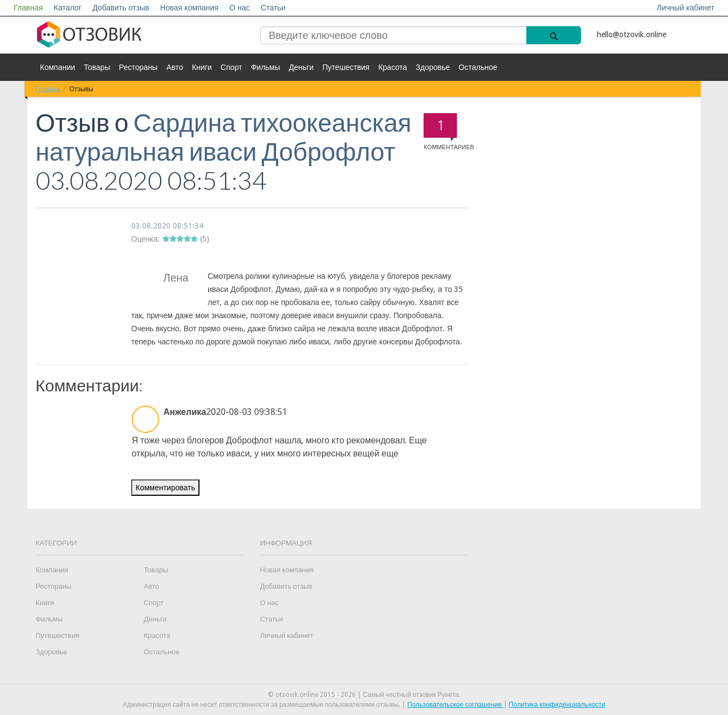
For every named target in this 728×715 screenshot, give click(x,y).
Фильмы (266, 67)
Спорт (231, 67)
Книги (202, 67)
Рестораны (138, 67)
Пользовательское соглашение (455, 705)
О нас (240, 8)
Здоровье (433, 67)
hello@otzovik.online (632, 34)
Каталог (67, 8)
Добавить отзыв (121, 8)
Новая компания (189, 8)
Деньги (301, 67)
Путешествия (346, 67)
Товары (97, 67)
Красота (392, 67)
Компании (57, 67)
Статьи (273, 8)
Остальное (478, 67)
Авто (175, 67)
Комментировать (165, 488)
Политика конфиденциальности (557, 705)
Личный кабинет (686, 8)
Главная (28, 8)
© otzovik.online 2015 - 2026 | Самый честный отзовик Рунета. (364, 695)
